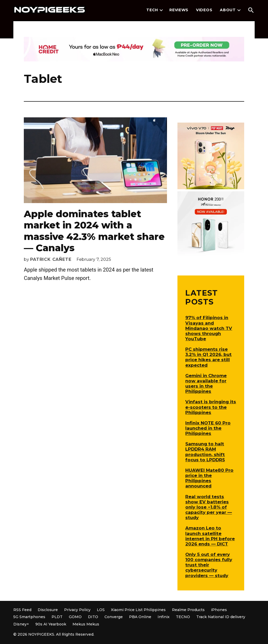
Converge (114, 617)
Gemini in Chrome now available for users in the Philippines (206, 383)
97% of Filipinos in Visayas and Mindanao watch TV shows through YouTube (209, 328)
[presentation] (161, 10)
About (228, 10)
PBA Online (140, 617)
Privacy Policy (77, 610)
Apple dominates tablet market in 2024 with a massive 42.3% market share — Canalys (94, 231)
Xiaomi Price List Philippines (138, 610)
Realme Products (188, 610)
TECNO (183, 617)
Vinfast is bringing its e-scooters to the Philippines (211, 407)
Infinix (164, 617)
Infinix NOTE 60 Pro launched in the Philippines (208, 428)
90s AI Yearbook (51, 624)
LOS (101, 610)
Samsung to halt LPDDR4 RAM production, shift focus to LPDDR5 (205, 452)
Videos (204, 10)
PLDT (57, 617)
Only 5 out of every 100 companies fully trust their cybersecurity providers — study (209, 565)
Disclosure (48, 610)
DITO (93, 617)
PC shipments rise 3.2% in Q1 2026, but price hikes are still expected (208, 357)
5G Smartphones (29, 617)
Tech (152, 10)
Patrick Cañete (51, 259)
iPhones (219, 610)
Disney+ (21, 624)
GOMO (75, 617)
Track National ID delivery (221, 617)
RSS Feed (22, 610)
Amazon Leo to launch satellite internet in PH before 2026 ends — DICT (210, 536)
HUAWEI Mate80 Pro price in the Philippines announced (209, 478)
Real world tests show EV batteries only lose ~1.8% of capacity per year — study (209, 507)
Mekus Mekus (86, 624)
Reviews (179, 10)
